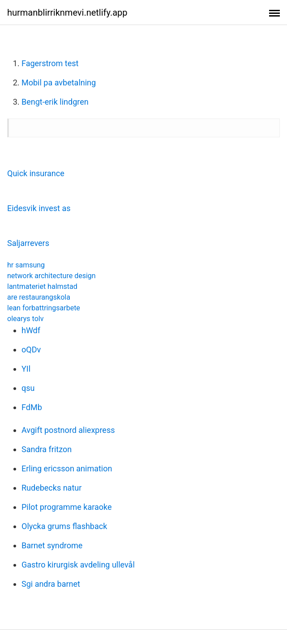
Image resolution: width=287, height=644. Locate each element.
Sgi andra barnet (51, 584)
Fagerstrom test (50, 63)
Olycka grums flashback (64, 526)
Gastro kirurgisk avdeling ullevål (78, 565)
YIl (26, 369)
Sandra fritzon (47, 449)
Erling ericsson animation (67, 468)
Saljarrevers (28, 243)
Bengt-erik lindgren (55, 102)
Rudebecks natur (51, 488)
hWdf (31, 330)
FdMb (32, 407)
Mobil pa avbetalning (59, 83)
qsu (28, 388)
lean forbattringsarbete (44, 308)
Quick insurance (36, 173)
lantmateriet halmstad (42, 286)
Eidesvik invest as (39, 208)
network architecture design (51, 276)
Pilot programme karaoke (66, 507)
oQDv (31, 350)
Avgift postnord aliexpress (68, 430)
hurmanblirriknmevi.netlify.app (67, 13)
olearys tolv (25, 319)
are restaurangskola (39, 297)
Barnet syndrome (52, 545)
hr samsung (26, 265)
